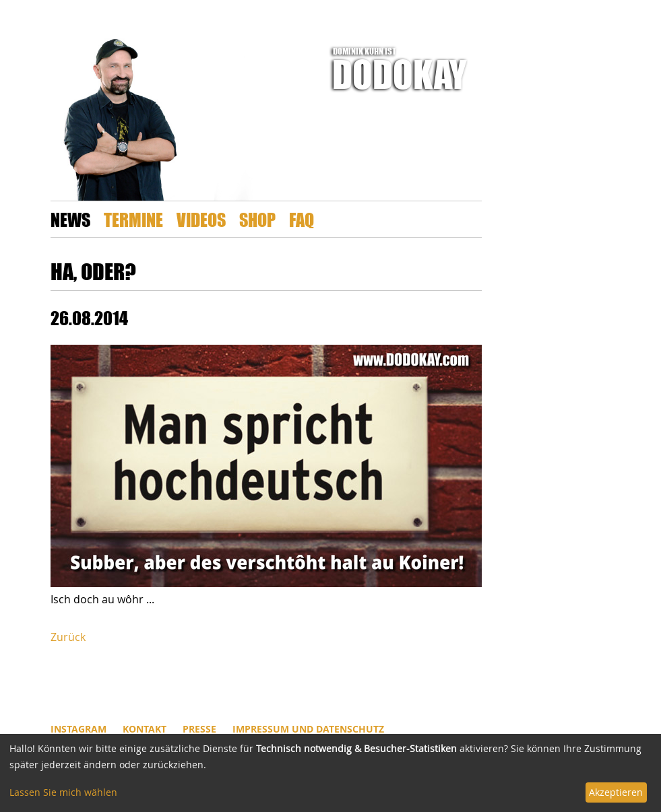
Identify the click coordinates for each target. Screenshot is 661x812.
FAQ (302, 219)
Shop (257, 219)
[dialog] (330, 773)
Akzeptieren (616, 792)
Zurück (68, 637)
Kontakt (145, 729)
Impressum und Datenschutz (308, 729)
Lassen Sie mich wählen (63, 792)
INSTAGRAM (78, 729)
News (70, 219)
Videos (201, 219)
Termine (133, 219)
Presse (199, 729)
